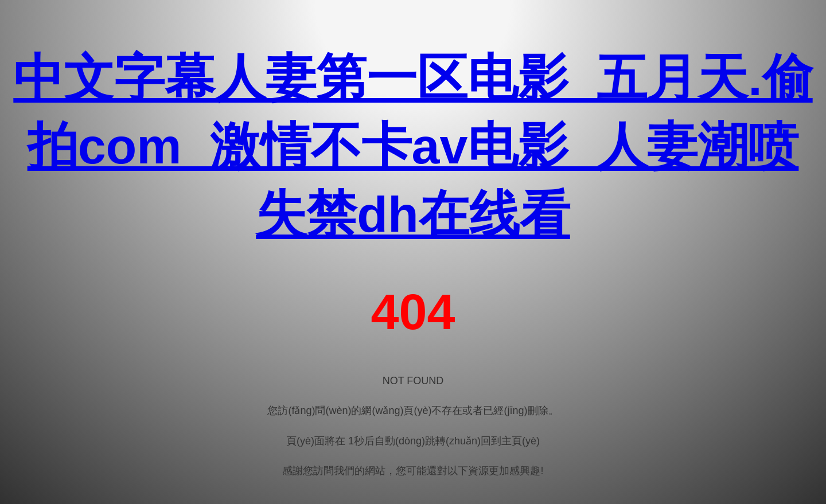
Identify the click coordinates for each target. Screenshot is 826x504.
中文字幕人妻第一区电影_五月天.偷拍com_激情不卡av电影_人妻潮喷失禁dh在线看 (413, 146)
